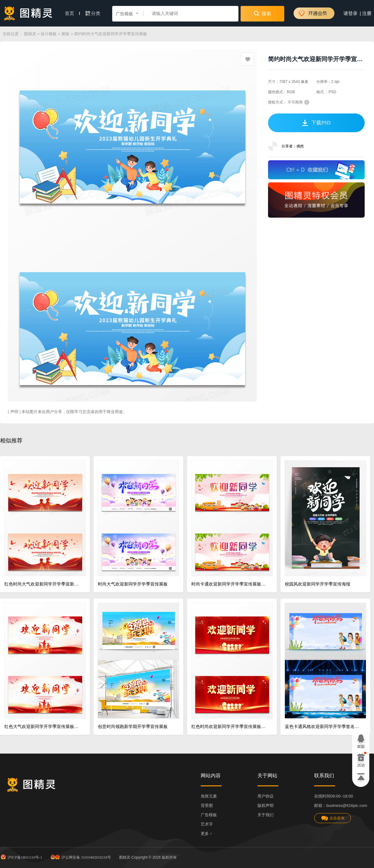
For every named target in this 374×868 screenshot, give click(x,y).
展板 (65, 34)
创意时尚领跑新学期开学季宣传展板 (133, 727)
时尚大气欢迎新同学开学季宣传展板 (133, 584)
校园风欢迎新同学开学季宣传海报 (318, 584)
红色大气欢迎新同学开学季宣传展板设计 (43, 727)
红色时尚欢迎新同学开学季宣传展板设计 (230, 727)
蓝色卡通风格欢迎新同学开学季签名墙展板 (323, 727)
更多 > (206, 834)
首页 (72, 13)
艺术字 (207, 824)
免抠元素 (209, 796)
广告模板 (209, 815)
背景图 (207, 805)
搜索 (263, 13)
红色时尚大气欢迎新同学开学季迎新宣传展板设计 (43, 584)
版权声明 (266, 805)
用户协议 (266, 796)
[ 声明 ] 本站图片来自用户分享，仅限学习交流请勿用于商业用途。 (67, 412)
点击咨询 (333, 818)
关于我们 (266, 815)
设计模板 (49, 34)
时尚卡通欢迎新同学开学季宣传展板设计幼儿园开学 (230, 584)
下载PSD (316, 123)
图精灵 (30, 34)
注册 (367, 13)
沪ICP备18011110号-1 (21, 857)
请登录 (350, 13)
